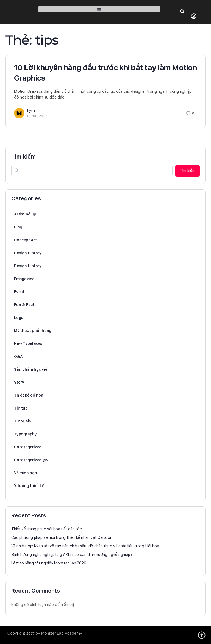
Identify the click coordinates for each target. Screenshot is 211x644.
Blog (18, 227)
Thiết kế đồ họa (29, 395)
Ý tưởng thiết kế (29, 486)
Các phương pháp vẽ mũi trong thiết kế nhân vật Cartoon (62, 537)
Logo (19, 318)
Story (19, 382)
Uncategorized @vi (32, 460)
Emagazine (24, 279)
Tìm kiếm (23, 157)
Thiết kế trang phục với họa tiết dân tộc (47, 529)
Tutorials (23, 421)
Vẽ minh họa (26, 473)
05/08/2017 (37, 116)
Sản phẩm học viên (32, 369)
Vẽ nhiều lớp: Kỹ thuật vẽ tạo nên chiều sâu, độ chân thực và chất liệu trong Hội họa (85, 546)
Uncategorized (28, 447)
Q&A (18, 356)
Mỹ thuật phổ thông (33, 331)
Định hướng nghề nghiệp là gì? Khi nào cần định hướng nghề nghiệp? (72, 555)
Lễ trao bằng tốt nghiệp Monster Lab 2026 (49, 563)
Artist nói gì (25, 214)
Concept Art (25, 240)
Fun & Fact (24, 305)
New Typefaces (28, 343)
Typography (25, 434)
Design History (28, 253)
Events (20, 292)
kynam (33, 110)
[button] (99, 9)
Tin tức (21, 408)
